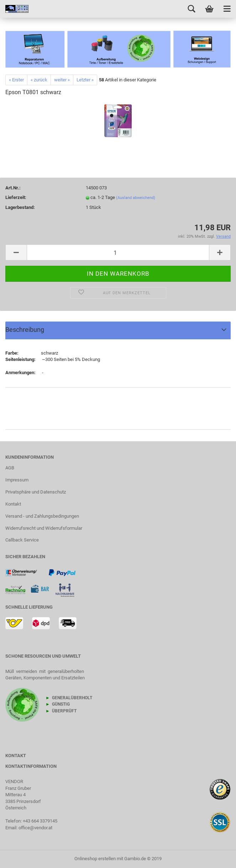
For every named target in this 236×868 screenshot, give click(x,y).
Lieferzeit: (16, 197)
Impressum (17, 480)
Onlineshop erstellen (95, 859)
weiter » (62, 80)
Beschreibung (25, 330)
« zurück (39, 80)
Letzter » (85, 80)
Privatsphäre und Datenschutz (36, 492)
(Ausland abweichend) (136, 198)
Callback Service (22, 540)
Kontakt (13, 504)
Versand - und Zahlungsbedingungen (42, 516)
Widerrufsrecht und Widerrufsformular (44, 528)
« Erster (16, 80)
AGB (10, 468)
